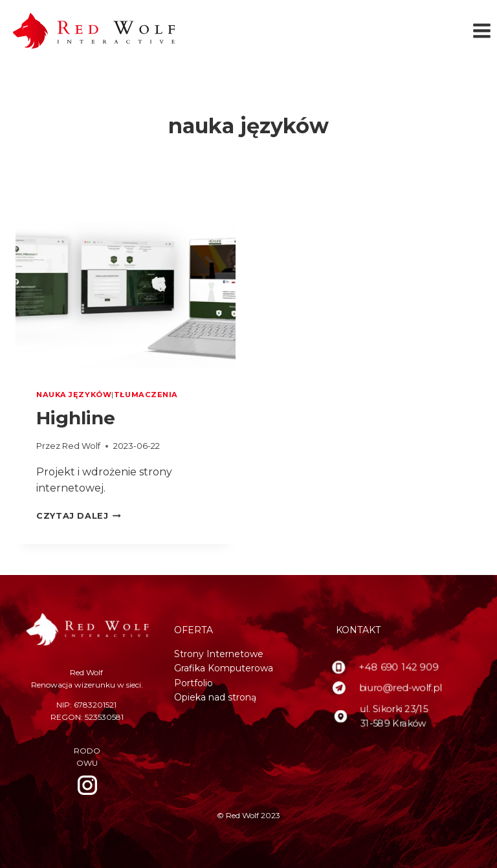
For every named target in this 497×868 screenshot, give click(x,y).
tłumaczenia (146, 395)
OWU (87, 763)
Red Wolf (81, 446)
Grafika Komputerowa (224, 668)
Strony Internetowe (219, 654)
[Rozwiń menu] (481, 31)
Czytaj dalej (79, 516)
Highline (76, 418)
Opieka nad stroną (215, 697)
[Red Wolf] (94, 31)
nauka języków (74, 395)
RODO (87, 751)
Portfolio (193, 683)
